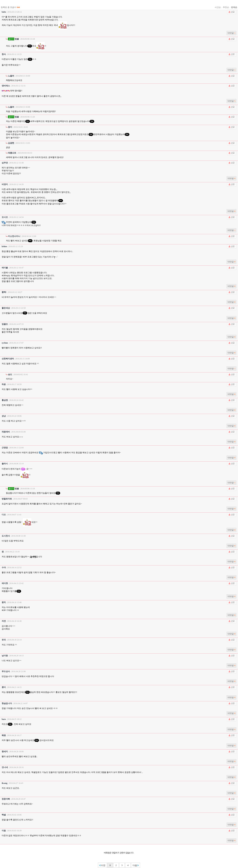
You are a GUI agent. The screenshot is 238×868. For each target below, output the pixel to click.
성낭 (4, 416)
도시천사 (6, 536)
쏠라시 (5, 464)
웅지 (10, 127)
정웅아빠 (6, 799)
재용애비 (6, 432)
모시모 (5, 217)
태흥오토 (12, 153)
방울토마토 (7, 499)
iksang (5, 783)
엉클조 (5, 324)
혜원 (4, 735)
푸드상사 (6, 671)
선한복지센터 (8, 359)
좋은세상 (6, 308)
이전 (102, 865)
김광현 (11, 143)
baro (4, 719)
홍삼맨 (5, 400)
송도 (10, 374)
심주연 (5, 163)
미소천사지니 (14, 236)
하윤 (4, 384)
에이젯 (5, 583)
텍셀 (4, 815)
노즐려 (11, 76)
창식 (4, 54)
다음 (136, 865)
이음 (4, 831)
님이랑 (5, 656)
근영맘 (5, 448)
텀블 (13, 39)
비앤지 (5, 184)
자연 (4, 621)
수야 (4, 567)
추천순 (226, 7)
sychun (5, 343)
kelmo (4, 246)
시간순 (218, 7)
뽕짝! (4, 292)
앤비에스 (6, 86)
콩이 (4, 687)
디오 (4, 515)
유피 (4, 640)
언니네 (5, 767)
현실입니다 (7, 703)
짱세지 (5, 752)
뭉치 (4, 602)
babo (4, 12)
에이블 (5, 268)
